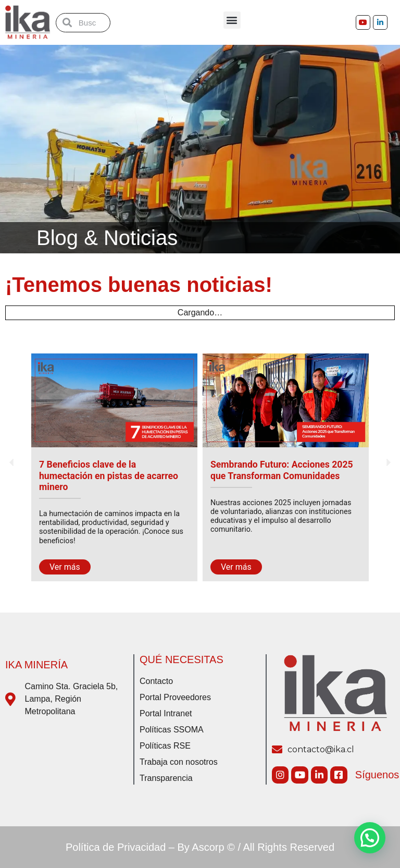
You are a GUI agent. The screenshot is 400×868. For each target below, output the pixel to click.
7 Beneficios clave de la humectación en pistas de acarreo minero (109, 475)
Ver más (65, 567)
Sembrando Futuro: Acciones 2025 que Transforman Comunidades (282, 470)
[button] (232, 20)
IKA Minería (36, 665)
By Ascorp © (206, 847)
